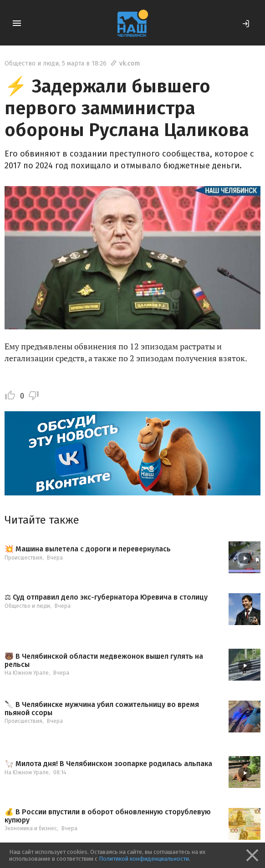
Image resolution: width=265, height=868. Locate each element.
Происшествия (23, 558)
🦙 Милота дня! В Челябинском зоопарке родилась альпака (108, 764)
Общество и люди (32, 63)
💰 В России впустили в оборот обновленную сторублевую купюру (108, 816)
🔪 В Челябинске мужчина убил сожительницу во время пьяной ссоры (102, 709)
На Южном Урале (27, 673)
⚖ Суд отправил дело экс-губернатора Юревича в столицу (106, 597)
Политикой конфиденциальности (144, 859)
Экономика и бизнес (31, 828)
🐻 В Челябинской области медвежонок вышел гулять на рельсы (104, 660)
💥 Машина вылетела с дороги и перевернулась (88, 549)
